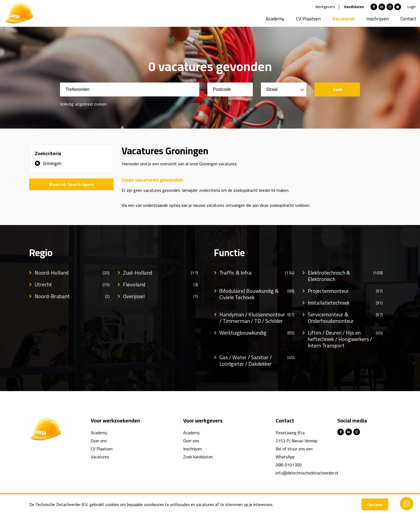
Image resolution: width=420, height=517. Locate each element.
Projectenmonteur (345, 291)
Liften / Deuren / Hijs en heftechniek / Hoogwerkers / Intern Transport (345, 339)
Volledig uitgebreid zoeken (83, 104)
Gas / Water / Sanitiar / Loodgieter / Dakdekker (257, 361)
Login (412, 7)
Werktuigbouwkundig (257, 333)
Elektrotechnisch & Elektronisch (345, 276)
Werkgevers (325, 7)
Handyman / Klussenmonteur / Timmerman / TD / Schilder (257, 318)
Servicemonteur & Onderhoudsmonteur (345, 318)
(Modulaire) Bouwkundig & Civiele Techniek (257, 294)
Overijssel (160, 296)
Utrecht (72, 284)
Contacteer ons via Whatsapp (407, 504)
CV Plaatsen (308, 19)
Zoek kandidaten (198, 457)
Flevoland (160, 284)
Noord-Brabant (72, 296)
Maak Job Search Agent (71, 184)
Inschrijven (378, 19)
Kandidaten (354, 7)
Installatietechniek (345, 303)
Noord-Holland (72, 273)
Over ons (99, 441)
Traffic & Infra (257, 273)
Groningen (52, 163)
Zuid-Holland (160, 273)
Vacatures (344, 19)
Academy (275, 19)
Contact (408, 19)
